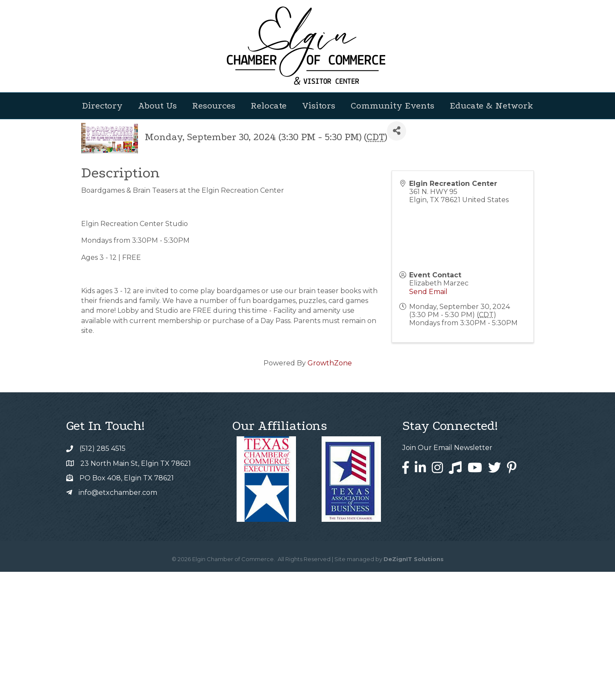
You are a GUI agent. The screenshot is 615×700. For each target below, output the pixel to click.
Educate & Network (491, 106)
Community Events (392, 106)
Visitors (319, 106)
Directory (102, 106)
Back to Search (105, 245)
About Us (157, 106)
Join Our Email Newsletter (447, 576)
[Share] (397, 259)
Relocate (269, 106)
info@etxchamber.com (118, 621)
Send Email (428, 420)
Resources (214, 106)
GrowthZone (330, 491)
